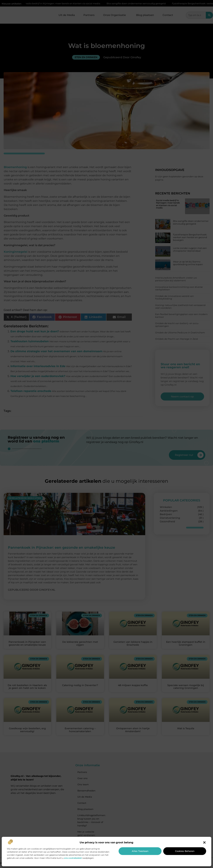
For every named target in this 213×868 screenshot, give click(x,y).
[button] (204, 842)
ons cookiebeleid (73, 858)
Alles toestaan (140, 851)
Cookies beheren (185, 851)
